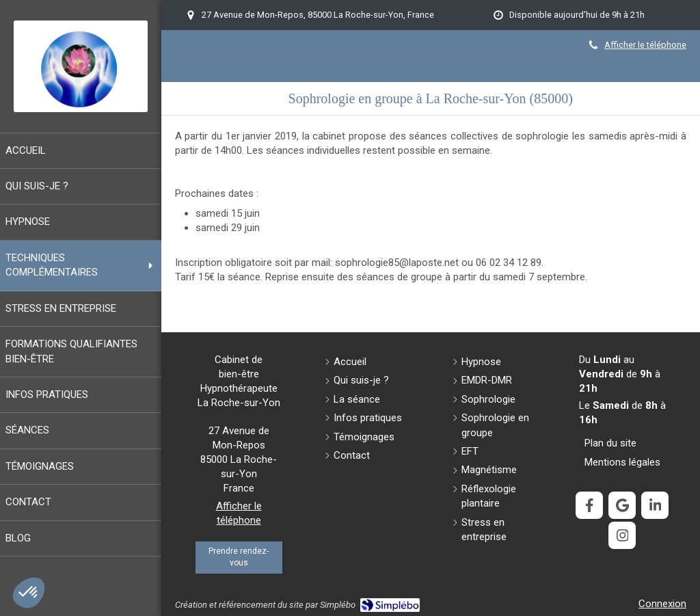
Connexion (662, 604)
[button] (29, 593)
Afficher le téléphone (645, 45)
